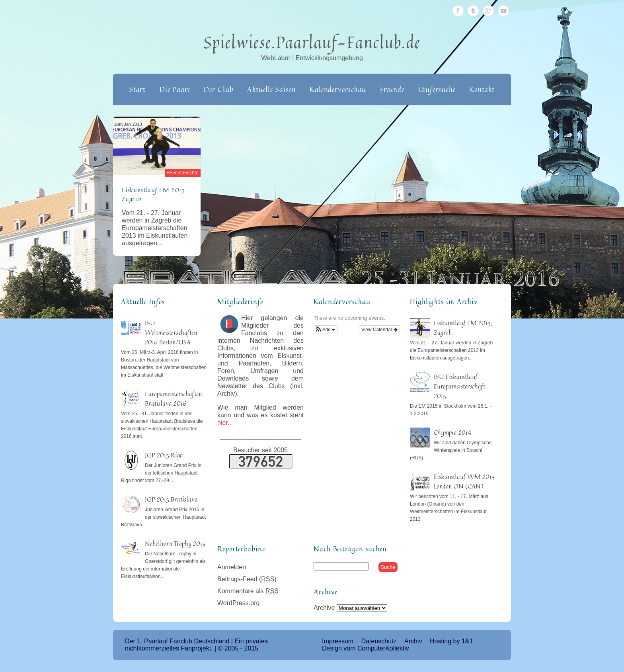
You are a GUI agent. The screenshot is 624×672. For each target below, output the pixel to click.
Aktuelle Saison (272, 89)
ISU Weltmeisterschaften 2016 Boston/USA (171, 332)
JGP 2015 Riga (164, 455)
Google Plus (488, 11)
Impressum (338, 641)
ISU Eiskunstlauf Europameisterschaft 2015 (459, 386)
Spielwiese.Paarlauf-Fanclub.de (312, 42)
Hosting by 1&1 (451, 641)
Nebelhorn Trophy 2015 (175, 543)
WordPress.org (238, 603)
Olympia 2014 (452, 432)
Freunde (392, 89)
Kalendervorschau (338, 89)
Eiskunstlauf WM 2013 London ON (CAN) (464, 481)
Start (138, 89)
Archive (324, 608)
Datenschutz (379, 641)
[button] (326, 330)
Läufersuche (437, 89)
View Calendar (379, 330)
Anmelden (232, 567)
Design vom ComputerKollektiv (366, 648)
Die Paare (175, 89)
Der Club (218, 89)
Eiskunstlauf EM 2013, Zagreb (154, 194)
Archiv (413, 641)
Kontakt (482, 89)
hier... (225, 423)
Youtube (503, 11)
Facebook (458, 11)
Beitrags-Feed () (247, 579)
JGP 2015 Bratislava (171, 499)
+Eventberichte (183, 173)
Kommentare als (248, 591)
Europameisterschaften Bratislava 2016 (173, 399)
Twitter (473, 11)
